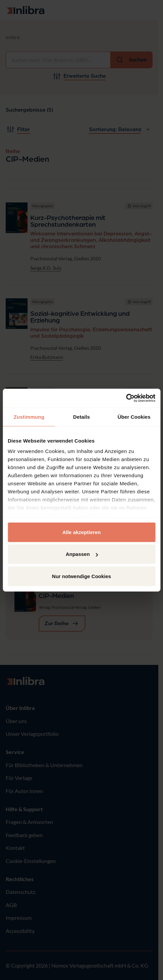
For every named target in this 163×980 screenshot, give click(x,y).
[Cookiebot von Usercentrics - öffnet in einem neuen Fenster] (126, 398)
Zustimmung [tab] (29, 417)
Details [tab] (82, 417)
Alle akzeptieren (81, 532)
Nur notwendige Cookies (82, 576)
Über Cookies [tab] (134, 417)
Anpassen (82, 554)
